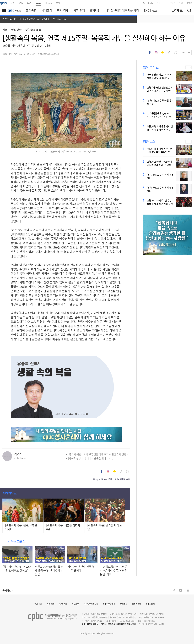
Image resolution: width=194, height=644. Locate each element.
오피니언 (95, 10)
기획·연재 (79, 10)
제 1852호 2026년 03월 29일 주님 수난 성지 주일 (42, 19)
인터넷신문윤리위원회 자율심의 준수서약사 (118, 624)
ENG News (151, 10)
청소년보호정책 (109, 604)
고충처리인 (150, 604)
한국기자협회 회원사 (90, 624)
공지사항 (7, 590)
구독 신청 (51, 604)
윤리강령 (124, 604)
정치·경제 (63, 10)
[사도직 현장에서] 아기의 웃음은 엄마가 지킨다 (92, 458)
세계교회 (47, 10)
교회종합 (31, 10)
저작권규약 (137, 604)
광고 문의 (63, 604)
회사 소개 (38, 604)
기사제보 (75, 604)
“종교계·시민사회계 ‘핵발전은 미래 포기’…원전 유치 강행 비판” (99, 454)
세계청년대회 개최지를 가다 (122, 10)
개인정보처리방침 (91, 604)
